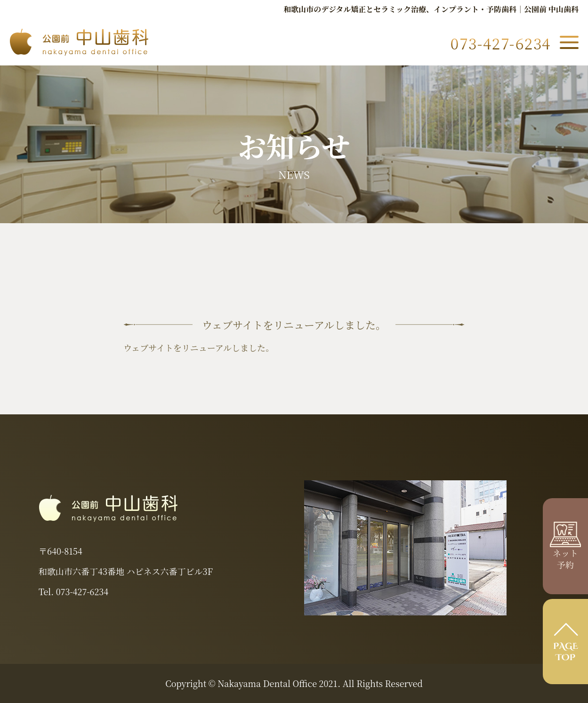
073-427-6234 (82, 591)
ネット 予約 (565, 552)
